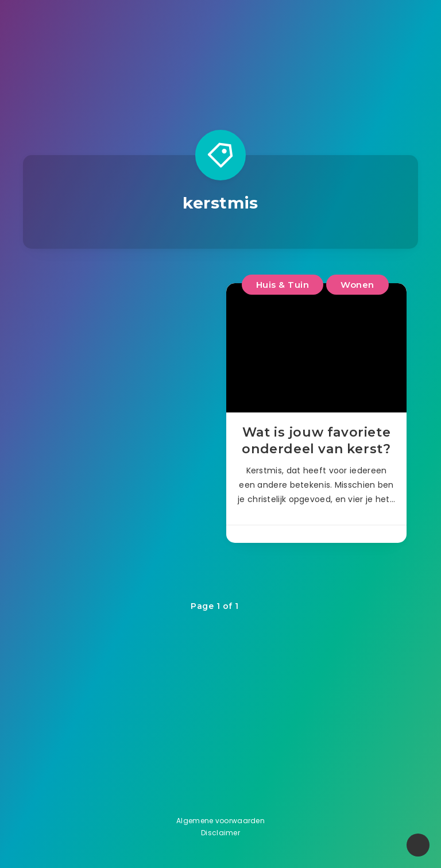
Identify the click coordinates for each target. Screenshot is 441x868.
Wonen (357, 285)
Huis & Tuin (283, 285)
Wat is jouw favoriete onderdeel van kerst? (316, 441)
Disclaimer (220, 833)
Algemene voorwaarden (220, 821)
